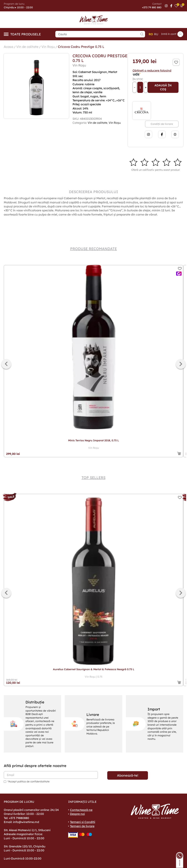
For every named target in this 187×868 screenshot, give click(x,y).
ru (156, 34)
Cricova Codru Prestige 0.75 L (81, 47)
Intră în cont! (172, 34)
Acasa (8, 47)
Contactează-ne (81, 810)
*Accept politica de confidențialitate (29, 781)
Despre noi (77, 814)
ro (151, 34)
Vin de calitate (27, 47)
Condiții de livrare (162, 124)
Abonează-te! (128, 775)
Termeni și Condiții (83, 822)
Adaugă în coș (163, 87)
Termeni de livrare (82, 826)
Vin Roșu (48, 47)
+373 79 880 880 (152, 7)
